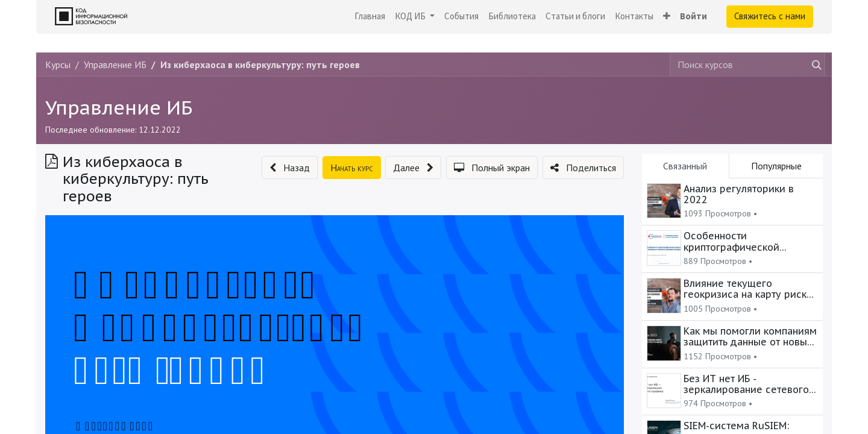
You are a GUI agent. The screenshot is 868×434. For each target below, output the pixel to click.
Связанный (685, 166)
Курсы (58, 64)
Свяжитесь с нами (770, 16)
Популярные (776, 166)
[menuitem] (370, 17)
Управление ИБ (119, 107)
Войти (693, 16)
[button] (667, 17)
